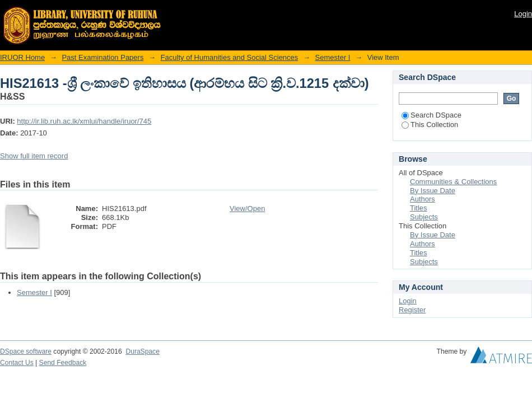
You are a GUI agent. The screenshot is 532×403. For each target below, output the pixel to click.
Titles (419, 208)
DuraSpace (142, 352)
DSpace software (26, 352)
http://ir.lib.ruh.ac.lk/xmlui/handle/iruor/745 (84, 121)
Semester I (333, 57)
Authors (423, 199)
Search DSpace (431, 115)
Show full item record (34, 156)
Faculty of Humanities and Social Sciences (230, 57)
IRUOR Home (22, 57)
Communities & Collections (453, 182)
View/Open (247, 208)
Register (412, 310)
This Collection (430, 125)
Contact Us (17, 363)
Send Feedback (63, 363)
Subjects (424, 217)
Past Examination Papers (102, 57)
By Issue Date (433, 191)
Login (523, 14)
